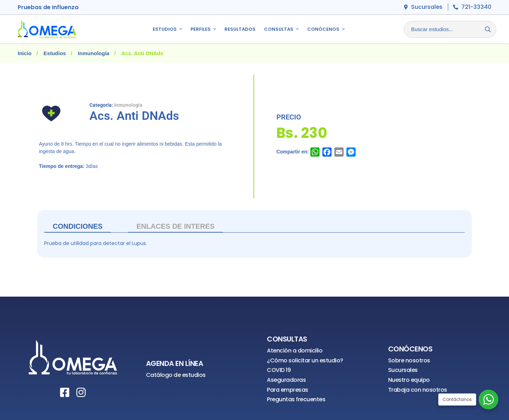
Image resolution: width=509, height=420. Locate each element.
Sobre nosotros (409, 360)
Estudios (55, 53)
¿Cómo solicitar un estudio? (305, 360)
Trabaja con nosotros (418, 390)
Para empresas (288, 390)
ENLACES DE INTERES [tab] (175, 226)
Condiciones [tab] (78, 226)
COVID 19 (279, 370)
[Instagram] (81, 392)
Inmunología (93, 53)
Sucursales (403, 370)
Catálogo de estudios (176, 375)
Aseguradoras (286, 380)
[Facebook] (65, 392)
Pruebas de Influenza (48, 7)
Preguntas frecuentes (296, 399)
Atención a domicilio (295, 351)
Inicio (25, 53)
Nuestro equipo (409, 380)
